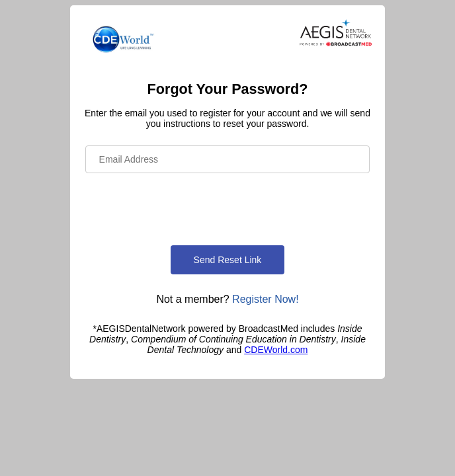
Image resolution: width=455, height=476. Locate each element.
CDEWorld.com (276, 350)
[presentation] (186, 207)
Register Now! (265, 299)
